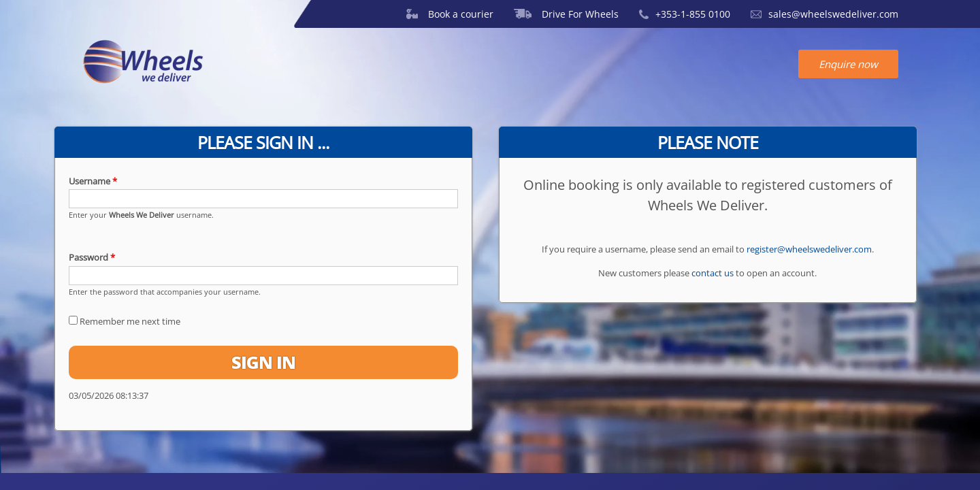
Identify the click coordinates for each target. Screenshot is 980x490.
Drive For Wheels (566, 14)
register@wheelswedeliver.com (809, 249)
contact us (713, 273)
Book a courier (450, 14)
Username (93, 181)
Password (92, 257)
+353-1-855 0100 (685, 14)
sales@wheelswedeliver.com (824, 14)
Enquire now (848, 64)
